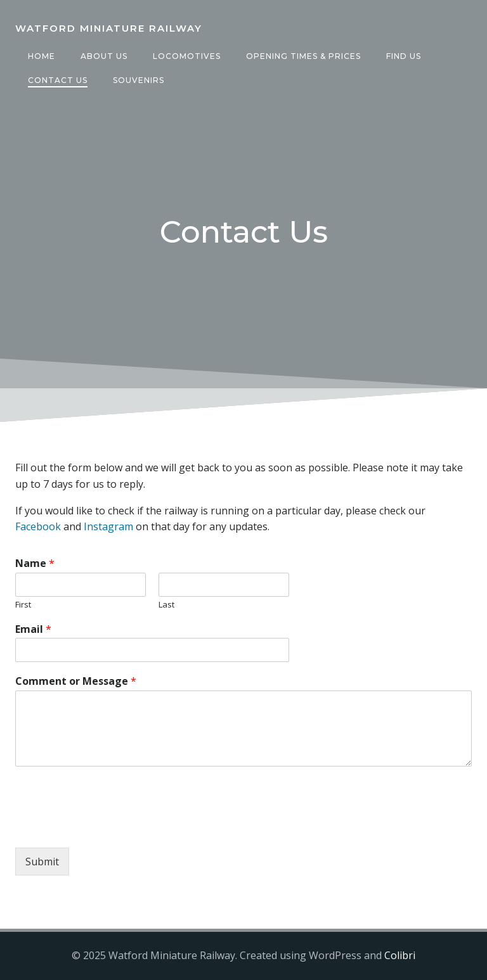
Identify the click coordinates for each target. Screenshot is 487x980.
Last (166, 605)
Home (42, 56)
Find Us (404, 56)
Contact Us (58, 80)
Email (33, 629)
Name (35, 563)
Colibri (400, 955)
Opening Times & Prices (303, 56)
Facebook (38, 526)
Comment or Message (76, 681)
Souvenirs (139, 80)
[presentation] (112, 827)
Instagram (108, 526)
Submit (42, 862)
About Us (104, 56)
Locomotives (187, 56)
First (23, 605)
